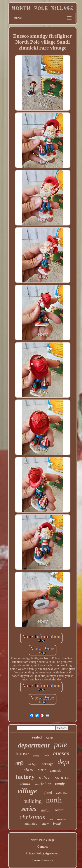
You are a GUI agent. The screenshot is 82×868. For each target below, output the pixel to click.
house (22, 754)
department (34, 745)
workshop (43, 784)
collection (62, 793)
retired (45, 778)
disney (36, 756)
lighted (47, 793)
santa (59, 810)
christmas (32, 817)
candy (60, 784)
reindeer (61, 819)
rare (42, 769)
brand (57, 824)
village (27, 791)
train (46, 755)
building (32, 801)
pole (61, 745)
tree (51, 819)
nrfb (20, 763)
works (50, 738)
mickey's (33, 764)
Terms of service (43, 860)
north (54, 800)
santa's (62, 777)
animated (31, 823)
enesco (61, 753)
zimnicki (56, 771)
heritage (47, 764)
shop (29, 769)
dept (64, 762)
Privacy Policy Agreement (42, 853)
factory (25, 777)
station (45, 810)
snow (45, 824)
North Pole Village (43, 840)
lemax (25, 784)
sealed (37, 737)
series (29, 809)
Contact (43, 847)
